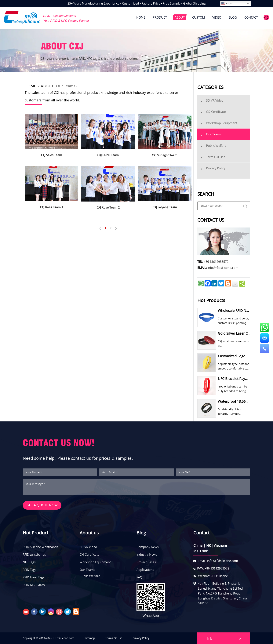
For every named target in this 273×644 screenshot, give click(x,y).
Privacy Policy (141, 638)
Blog (141, 533)
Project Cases (146, 562)
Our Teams (66, 86)
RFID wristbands (34, 555)
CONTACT (251, 17)
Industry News (147, 555)
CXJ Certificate (89, 555)
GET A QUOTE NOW (42, 506)
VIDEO (217, 17)
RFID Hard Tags (34, 577)
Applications (145, 570)
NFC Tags (29, 562)
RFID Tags (30, 570)
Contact (201, 533)
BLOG (233, 17)
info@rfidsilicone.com (223, 268)
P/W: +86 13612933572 (213, 569)
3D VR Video (88, 547)
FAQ (139, 577)
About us (89, 533)
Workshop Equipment (95, 562)
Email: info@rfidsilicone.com (218, 561)
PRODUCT (160, 17)
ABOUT (180, 17)
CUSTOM (198, 17)
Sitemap (90, 638)
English (228, 4)
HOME (141, 17)
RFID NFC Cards (34, 585)
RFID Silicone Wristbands (40, 547)
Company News (148, 547)
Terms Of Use (114, 638)
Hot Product (36, 533)
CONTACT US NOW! (59, 443)
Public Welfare (90, 576)
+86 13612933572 (216, 262)
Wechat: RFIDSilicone (213, 576)
